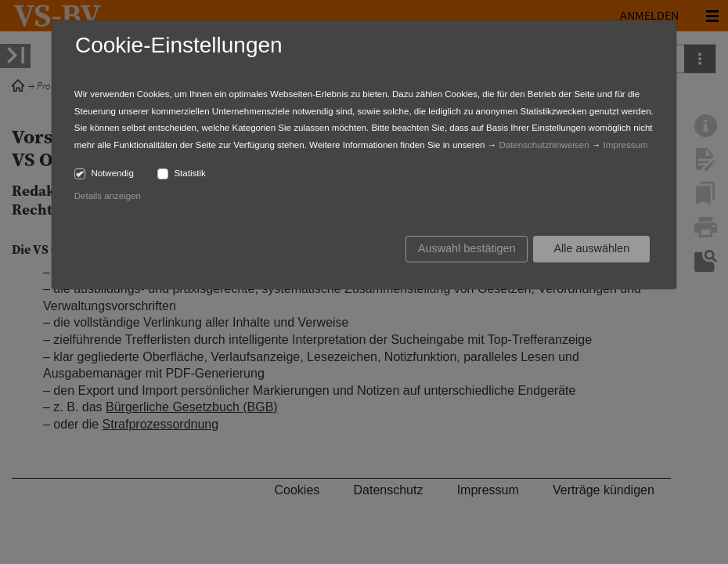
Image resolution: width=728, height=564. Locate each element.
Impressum (626, 145)
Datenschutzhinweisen (544, 145)
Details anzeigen (108, 196)
